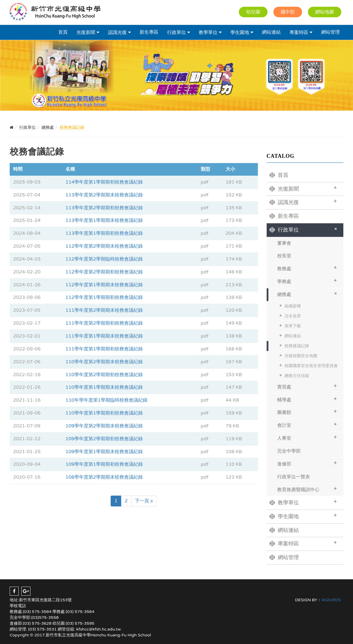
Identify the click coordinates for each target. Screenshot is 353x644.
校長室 (284, 256)
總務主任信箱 (297, 376)
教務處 (307, 268)
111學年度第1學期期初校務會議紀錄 (104, 349)
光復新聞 (86, 32)
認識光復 (117, 32)
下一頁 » (144, 501)
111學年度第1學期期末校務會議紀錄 (104, 336)
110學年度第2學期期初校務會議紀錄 (104, 375)
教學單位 (208, 32)
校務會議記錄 (297, 346)
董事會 (284, 243)
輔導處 (307, 399)
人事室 (307, 437)
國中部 (288, 12)
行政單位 (176, 32)
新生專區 (149, 32)
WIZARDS (331, 600)
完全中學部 (289, 451)
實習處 (307, 386)
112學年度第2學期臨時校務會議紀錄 (104, 259)
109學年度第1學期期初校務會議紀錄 (104, 464)
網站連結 (271, 32)
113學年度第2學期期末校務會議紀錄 (104, 195)
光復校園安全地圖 (301, 356)
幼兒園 (253, 12)
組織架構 (293, 306)
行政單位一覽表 (294, 477)
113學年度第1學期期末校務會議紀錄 (104, 220)
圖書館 (307, 412)
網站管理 (330, 32)
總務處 (308, 293)
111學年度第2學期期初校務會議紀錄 (104, 323)
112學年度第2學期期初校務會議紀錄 (104, 272)
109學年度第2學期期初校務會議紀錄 (104, 439)
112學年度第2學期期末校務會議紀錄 (104, 246)
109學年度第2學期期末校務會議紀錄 (104, 426)
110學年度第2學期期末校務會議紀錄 (104, 362)
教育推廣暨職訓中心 (307, 489)
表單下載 (293, 326)
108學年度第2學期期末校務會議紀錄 (104, 477)
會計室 (307, 425)
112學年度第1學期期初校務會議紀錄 (104, 297)
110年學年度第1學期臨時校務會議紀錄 (107, 400)
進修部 (307, 463)
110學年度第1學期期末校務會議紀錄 (104, 387)
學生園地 (240, 32)
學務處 (307, 281)
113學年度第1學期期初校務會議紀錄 (104, 233)
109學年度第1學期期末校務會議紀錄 (104, 452)
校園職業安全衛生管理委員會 (311, 366)
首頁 (63, 32)
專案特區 (299, 32)
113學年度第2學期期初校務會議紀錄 (104, 208)
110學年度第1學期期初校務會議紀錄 (104, 413)
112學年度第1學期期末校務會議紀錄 (104, 285)
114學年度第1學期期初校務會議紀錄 (104, 182)
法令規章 (293, 316)
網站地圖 (325, 12)
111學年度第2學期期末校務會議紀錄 (104, 310)
